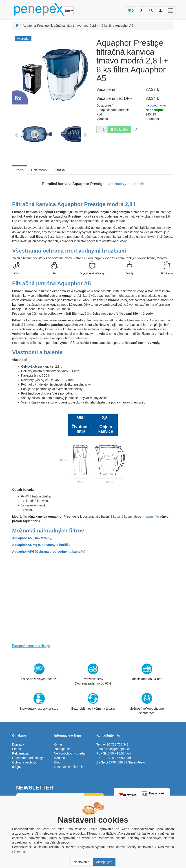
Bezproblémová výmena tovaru (93, 702)
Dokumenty (39, 170)
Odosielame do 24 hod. (147, 672)
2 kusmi (127, 517)
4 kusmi (148, 517)
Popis (20, 170)
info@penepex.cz (118, 749)
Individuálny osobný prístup (39, 702)
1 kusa (115, 517)
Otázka (60, 170)
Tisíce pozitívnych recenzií (39, 672)
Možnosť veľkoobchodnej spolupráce (147, 704)
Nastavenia (81, 862)
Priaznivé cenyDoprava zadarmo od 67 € (93, 674)
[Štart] (17, 26)
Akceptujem (104, 862)
